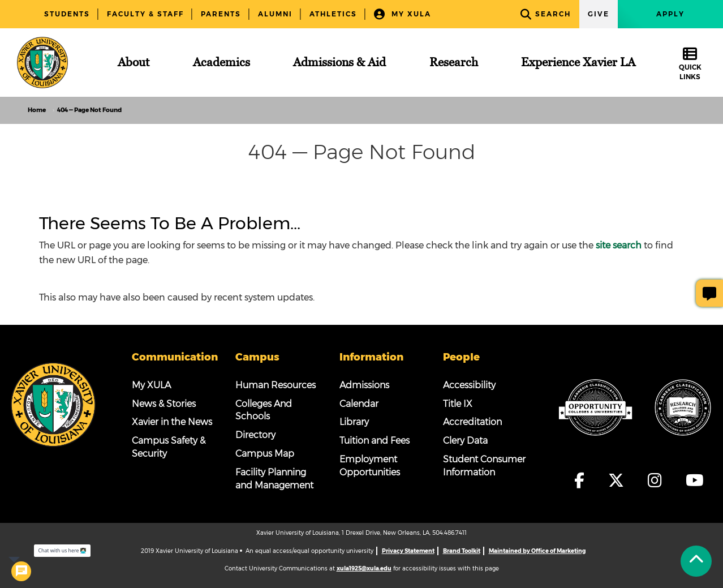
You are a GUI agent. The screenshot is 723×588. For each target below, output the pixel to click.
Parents (221, 14)
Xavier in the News (172, 422)
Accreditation (472, 422)
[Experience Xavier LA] (578, 62)
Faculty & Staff (145, 14)
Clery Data (465, 441)
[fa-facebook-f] (585, 480)
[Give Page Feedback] (709, 293)
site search (619, 245)
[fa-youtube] (695, 480)
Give (599, 14)
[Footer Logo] (53, 404)
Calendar (359, 404)
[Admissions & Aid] (339, 62)
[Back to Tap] (696, 561)
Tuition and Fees (375, 441)
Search (546, 14)
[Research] (454, 62)
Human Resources (276, 385)
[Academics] (221, 62)
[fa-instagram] (660, 480)
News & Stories (164, 404)
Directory (255, 435)
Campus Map (265, 454)
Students (67, 14)
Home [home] (37, 110)
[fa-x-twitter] (622, 480)
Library (354, 422)
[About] (134, 62)
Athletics (333, 14)
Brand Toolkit (462, 551)
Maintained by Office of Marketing (537, 551)
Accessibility (469, 385)
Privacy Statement (408, 551)
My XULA (403, 14)
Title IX (458, 404)
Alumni (275, 14)
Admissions (364, 385)
